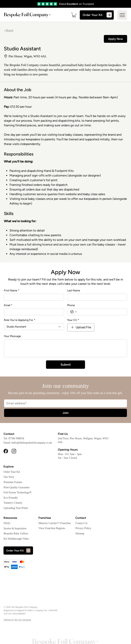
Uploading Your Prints (16, 507)
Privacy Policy (83, 528)
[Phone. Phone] (101, 311)
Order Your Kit (12, 471)
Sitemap (80, 533)
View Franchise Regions (52, 528)
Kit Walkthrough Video (16, 538)
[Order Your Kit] (98, 15)
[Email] (33, 311)
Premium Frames (13, 482)
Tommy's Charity (13, 502)
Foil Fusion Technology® (17, 492)
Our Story (9, 476)
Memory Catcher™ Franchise (55, 522)
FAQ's (7, 523)
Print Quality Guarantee (16, 487)
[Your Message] (65, 348)
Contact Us (81, 522)
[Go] (55, 4)
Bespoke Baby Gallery (16, 533)
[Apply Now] (115, 38)
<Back (9, 30)
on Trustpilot (86, 4)
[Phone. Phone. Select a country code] (74, 311)
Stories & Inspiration (15, 528)
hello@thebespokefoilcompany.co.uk (32, 442)
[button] (78, 15)
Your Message (12, 335)
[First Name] (33, 296)
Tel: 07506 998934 (14, 438)
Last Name (74, 290)
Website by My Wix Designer (17, 619)
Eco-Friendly (11, 497)
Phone (71, 305)
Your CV (73, 319)
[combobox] (34, 326)
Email (8, 305)
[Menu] (122, 15)
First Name (12, 290)
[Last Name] (96, 296)
